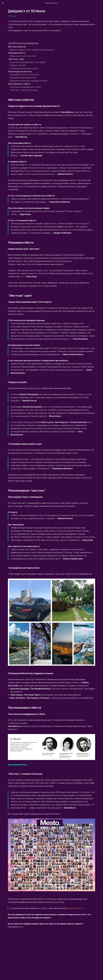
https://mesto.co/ (27, 950)
